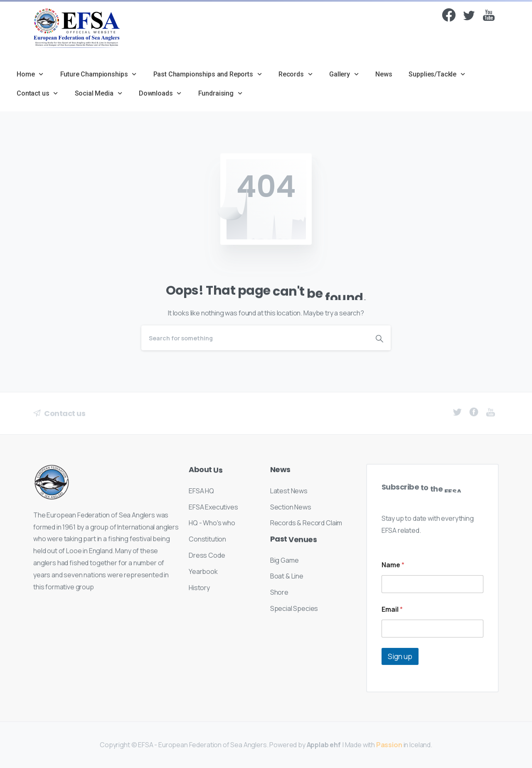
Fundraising (220, 93)
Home (30, 74)
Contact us (37, 93)
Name (393, 565)
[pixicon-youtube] (489, 20)
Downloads (160, 93)
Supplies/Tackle (437, 74)
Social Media (99, 93)
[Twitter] (469, 17)
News (384, 74)
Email (392, 609)
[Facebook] (449, 16)
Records (296, 74)
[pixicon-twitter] (457, 416)
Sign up (400, 656)
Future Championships (99, 74)
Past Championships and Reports (208, 74)
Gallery (344, 74)
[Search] (255, 338)
